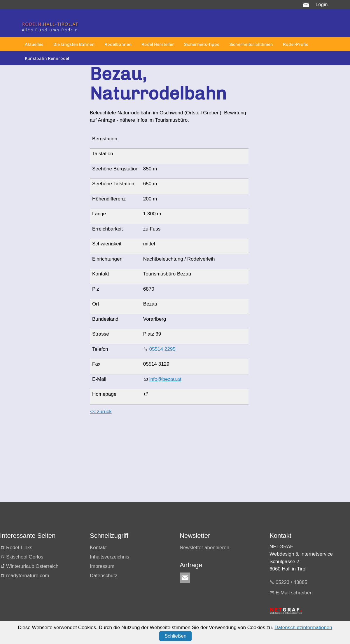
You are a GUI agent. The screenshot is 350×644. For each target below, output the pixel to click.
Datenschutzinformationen (303, 628)
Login (322, 5)
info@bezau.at (165, 379)
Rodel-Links (19, 548)
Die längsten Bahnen (74, 44)
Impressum (102, 566)
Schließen (176, 636)
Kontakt (98, 548)
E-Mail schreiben (294, 593)
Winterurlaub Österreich (32, 566)
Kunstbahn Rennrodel (47, 58)
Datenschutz (104, 576)
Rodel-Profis (296, 44)
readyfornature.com (28, 576)
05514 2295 (163, 349)
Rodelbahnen (118, 44)
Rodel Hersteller (158, 44)
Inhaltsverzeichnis (110, 557)
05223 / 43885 (292, 582)
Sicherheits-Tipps (202, 44)
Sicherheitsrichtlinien (251, 44)
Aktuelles (34, 44)
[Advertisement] (167, 461)
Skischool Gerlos (25, 557)
